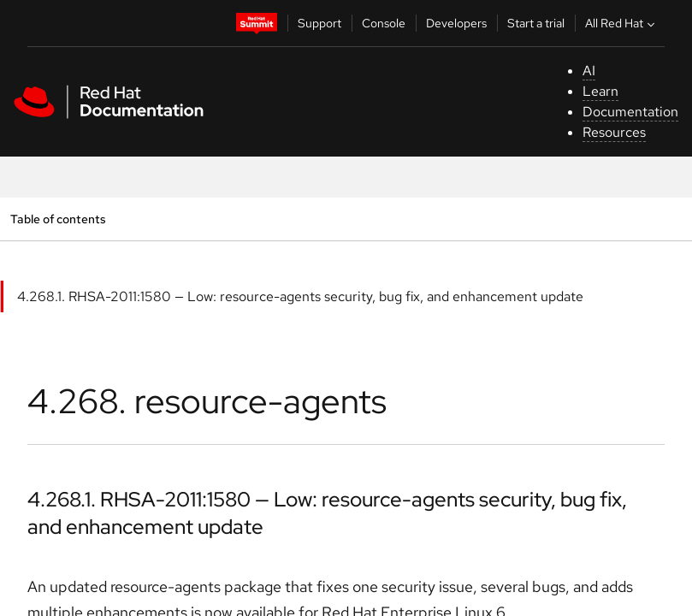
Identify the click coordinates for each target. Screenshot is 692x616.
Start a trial (536, 23)
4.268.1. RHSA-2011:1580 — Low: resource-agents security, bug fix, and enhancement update (300, 296)
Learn (600, 91)
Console (384, 23)
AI (589, 71)
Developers (456, 23)
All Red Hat (622, 23)
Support (319, 23)
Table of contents (58, 219)
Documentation (630, 112)
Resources (614, 132)
